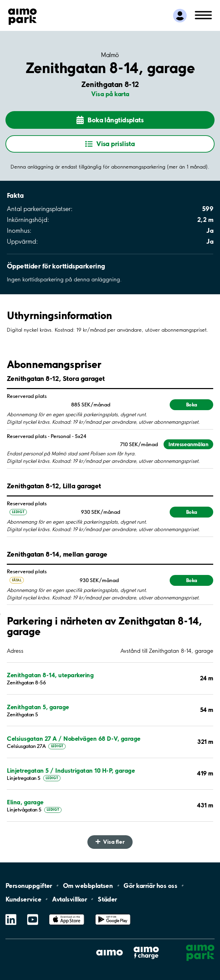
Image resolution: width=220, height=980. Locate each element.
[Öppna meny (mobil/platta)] (203, 15)
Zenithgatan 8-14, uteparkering (50, 675)
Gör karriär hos (150, 886)
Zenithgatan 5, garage (38, 707)
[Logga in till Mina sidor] (180, 16)
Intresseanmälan (188, 444)
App (67, 914)
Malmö (110, 55)
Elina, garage (25, 802)
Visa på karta (110, 94)
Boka (192, 405)
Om (88, 886)
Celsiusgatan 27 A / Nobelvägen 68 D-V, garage (74, 739)
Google (113, 914)
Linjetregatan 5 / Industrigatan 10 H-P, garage (71, 771)
